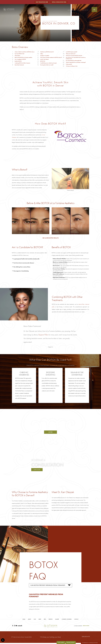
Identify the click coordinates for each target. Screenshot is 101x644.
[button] (3, 641)
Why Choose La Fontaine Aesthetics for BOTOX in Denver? (51, 57)
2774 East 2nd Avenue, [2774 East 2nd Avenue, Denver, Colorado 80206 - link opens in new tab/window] (21, 638)
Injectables (52, 21)
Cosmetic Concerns (67, 620)
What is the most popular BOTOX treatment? (74, 56)
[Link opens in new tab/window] (13, 626)
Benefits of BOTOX (18, 61)
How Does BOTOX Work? (19, 54)
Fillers (46, 335)
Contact (76, 620)
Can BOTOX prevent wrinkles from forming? (48, 63)
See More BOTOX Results (50, 238)
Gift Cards (72, 10)
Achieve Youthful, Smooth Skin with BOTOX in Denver (25, 52)
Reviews (51, 620)
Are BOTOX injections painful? (72, 52)
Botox (57, 21)
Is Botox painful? (69, 64)
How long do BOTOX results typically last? (74, 60)
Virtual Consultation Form (59, 2)
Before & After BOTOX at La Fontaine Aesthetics (23, 57)
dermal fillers (81, 304)
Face (47, 21)
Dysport (41, 335)
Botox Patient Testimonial (19, 65)
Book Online (71, 643)
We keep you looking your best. (72, 66)
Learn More (37, 470)
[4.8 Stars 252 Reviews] (82, 626)
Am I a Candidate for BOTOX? (20, 59)
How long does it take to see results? (47, 65)
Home (44, 21)
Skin (45, 620)
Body (40, 620)
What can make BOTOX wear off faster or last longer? (76, 62)
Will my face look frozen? (71, 54)
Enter (50, 432)
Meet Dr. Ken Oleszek (44, 59)
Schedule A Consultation (45, 56)
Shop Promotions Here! (42, 2)
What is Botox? (17, 56)
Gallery (42, 54)
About (30, 620)
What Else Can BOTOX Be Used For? (47, 52)
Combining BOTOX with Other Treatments (22, 63)
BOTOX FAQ (43, 61)
